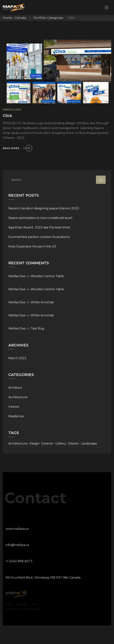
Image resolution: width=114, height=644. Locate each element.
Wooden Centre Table (47, 276)
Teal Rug (37, 328)
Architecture (18, 397)
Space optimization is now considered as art (40, 218)
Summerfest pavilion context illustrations (39, 237)
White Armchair (42, 302)
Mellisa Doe (17, 276)
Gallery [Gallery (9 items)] (61, 443)
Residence (16, 416)
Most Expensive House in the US (32, 246)
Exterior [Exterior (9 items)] (47, 443)
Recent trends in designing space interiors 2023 (44, 208)
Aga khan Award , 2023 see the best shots (39, 227)
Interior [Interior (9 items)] (73, 443)
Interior (14, 407)
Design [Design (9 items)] (34, 443)
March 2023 (17, 358)
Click (7, 116)
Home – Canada (14, 18)
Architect (15, 388)
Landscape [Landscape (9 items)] (89, 443)
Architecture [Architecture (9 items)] (18, 443)
